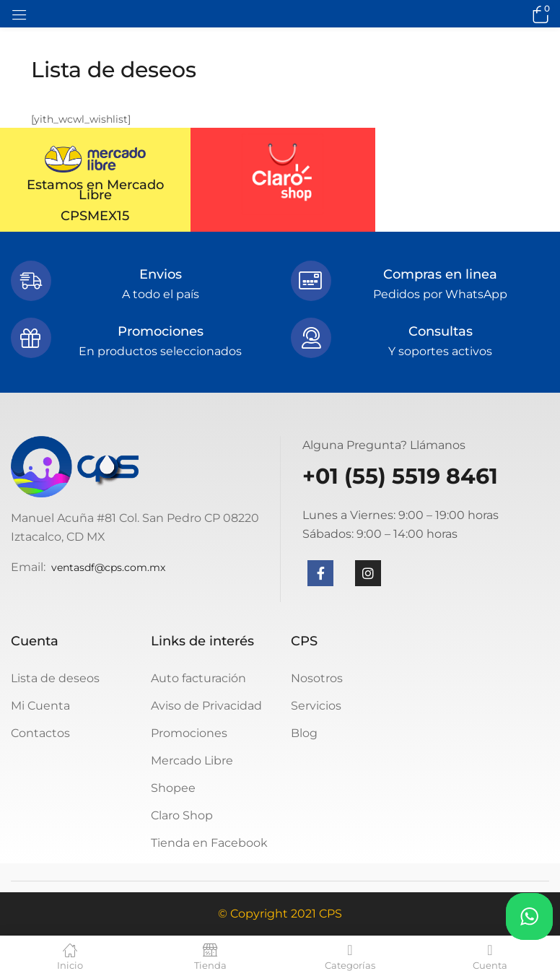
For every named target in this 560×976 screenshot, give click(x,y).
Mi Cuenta (40, 706)
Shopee (173, 788)
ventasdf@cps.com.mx (108, 567)
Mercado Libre (192, 761)
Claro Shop (182, 815)
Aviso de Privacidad (206, 706)
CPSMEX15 (95, 216)
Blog (304, 733)
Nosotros (317, 678)
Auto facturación (198, 678)
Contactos (40, 733)
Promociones (189, 733)
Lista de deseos (55, 678)
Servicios (316, 706)
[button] (538, 14)
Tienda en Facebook (209, 843)
